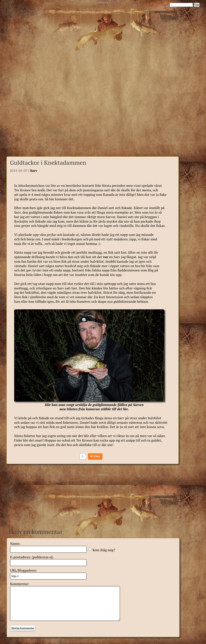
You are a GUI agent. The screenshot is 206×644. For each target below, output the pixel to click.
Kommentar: (20, 584)
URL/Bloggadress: (24, 570)
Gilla (97, 456)
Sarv (34, 171)
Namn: (15, 544)
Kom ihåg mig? (104, 550)
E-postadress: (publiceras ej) (32, 557)
